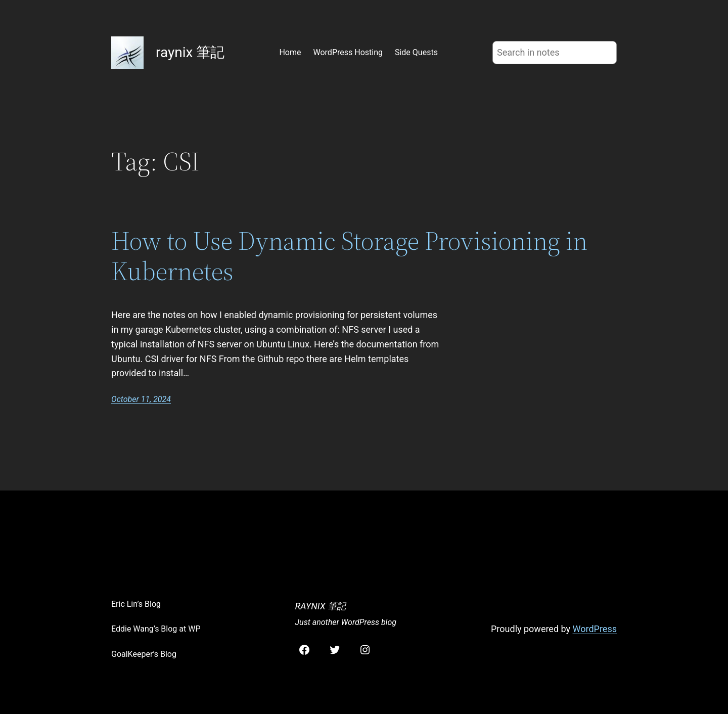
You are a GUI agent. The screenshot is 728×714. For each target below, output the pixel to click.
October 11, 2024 (141, 399)
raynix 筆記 (190, 52)
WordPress (595, 629)
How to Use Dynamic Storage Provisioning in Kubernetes (349, 256)
